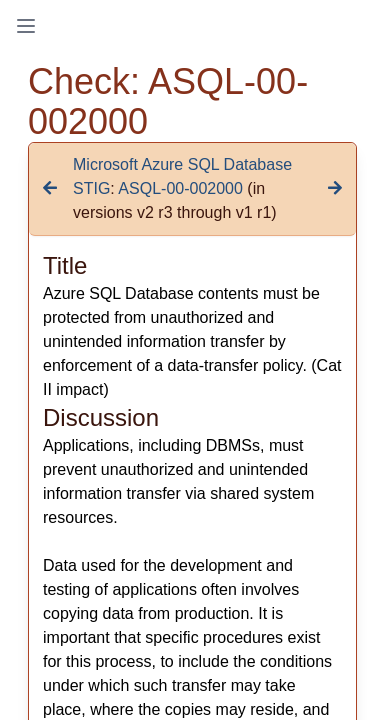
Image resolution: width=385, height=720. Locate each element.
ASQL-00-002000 (180, 188)
